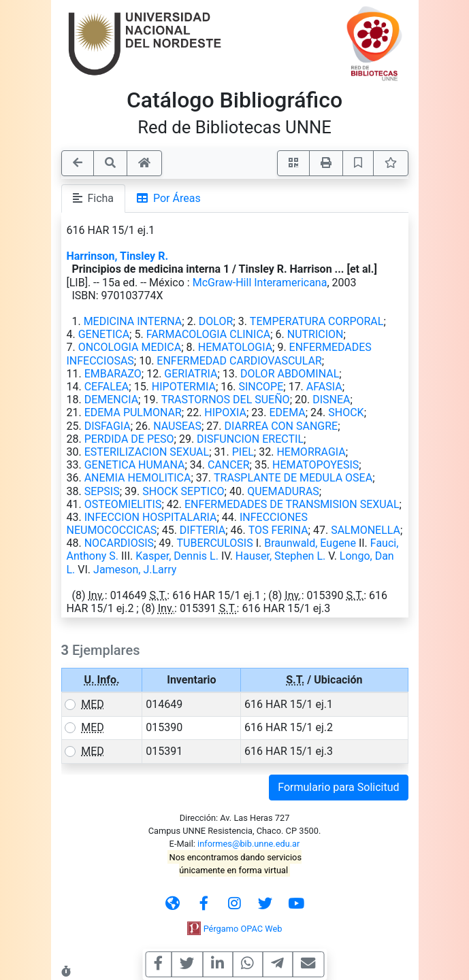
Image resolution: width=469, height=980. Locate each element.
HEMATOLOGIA (235, 347)
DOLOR (216, 321)
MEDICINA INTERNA (133, 321)
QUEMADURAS (283, 491)
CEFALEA (107, 387)
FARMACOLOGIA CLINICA (209, 334)
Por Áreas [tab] (169, 198)
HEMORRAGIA (311, 452)
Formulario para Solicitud (338, 787)
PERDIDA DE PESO (129, 439)
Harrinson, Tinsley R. (118, 256)
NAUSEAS (177, 426)
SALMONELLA (366, 530)
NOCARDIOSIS (119, 543)
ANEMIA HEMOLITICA (138, 478)
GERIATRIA (191, 374)
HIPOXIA (225, 412)
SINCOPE (261, 387)
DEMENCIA (111, 400)
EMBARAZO (113, 374)
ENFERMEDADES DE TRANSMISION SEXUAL (292, 504)
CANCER (229, 465)
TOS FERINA (278, 530)
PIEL (243, 452)
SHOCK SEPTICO (183, 491)
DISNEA (331, 400)
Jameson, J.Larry (135, 570)
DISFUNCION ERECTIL (250, 439)
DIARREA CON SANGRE (281, 426)
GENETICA (104, 334)
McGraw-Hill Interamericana (260, 283)
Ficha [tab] (94, 198)
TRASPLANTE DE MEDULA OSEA (293, 478)
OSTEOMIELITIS (123, 504)
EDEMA (288, 412)
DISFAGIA (108, 426)
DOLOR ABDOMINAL (290, 374)
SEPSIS (102, 491)
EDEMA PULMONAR (133, 412)
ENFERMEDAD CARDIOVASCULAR (239, 361)
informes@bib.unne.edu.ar (248, 844)
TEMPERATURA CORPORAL (317, 321)
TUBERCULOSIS (215, 543)
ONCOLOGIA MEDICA (130, 347)
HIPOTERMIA (184, 387)
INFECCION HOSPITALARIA (151, 517)
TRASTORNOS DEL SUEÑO (226, 400)
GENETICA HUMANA (135, 465)
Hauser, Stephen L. (280, 556)
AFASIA (324, 387)
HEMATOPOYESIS (316, 465)
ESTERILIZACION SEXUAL (147, 452)
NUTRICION (316, 334)
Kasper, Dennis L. (177, 556)
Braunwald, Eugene (310, 543)
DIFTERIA (203, 530)
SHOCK (346, 412)
